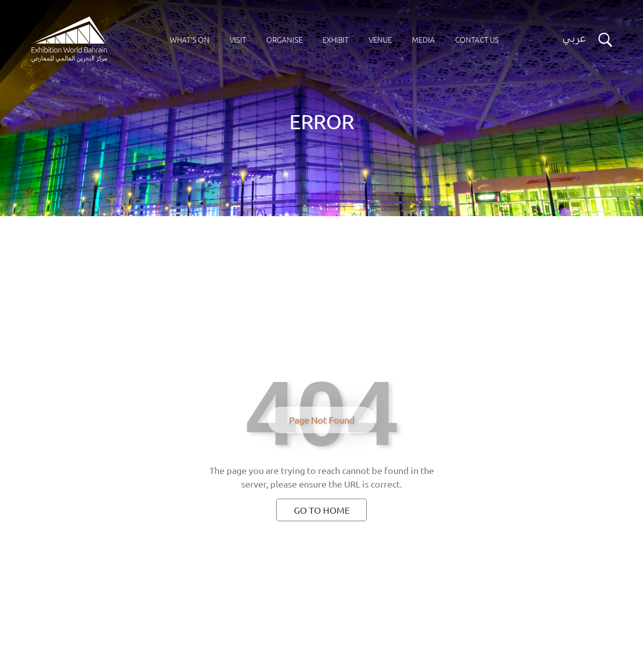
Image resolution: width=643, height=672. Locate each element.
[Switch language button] (574, 40)
